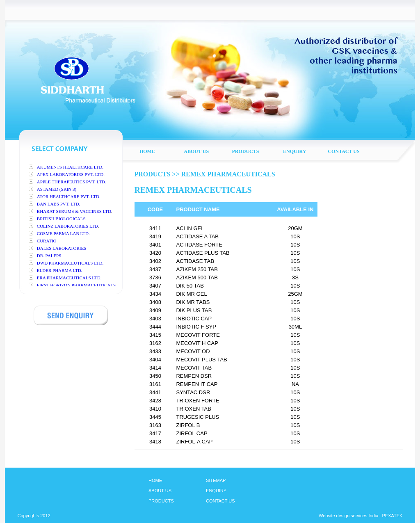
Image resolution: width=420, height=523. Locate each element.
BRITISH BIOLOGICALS (61, 219)
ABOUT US (160, 491)
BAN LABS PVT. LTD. (58, 204)
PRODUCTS (161, 501)
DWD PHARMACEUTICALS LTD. (70, 263)
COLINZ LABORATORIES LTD (67, 226)
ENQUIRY (216, 491)
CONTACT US (220, 501)
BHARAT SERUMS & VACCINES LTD (74, 211)
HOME (155, 480)
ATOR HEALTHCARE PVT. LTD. (69, 196)
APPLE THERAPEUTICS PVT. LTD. (72, 182)
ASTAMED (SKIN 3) (57, 189)
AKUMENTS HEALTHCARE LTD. (70, 167)
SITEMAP (216, 480)
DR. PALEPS (49, 256)
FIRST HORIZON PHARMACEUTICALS (76, 285)
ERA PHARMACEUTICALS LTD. (69, 278)
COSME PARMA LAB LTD (63, 233)
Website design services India (348, 516)
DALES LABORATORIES (62, 248)
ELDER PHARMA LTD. (60, 270)
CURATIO (47, 241)
